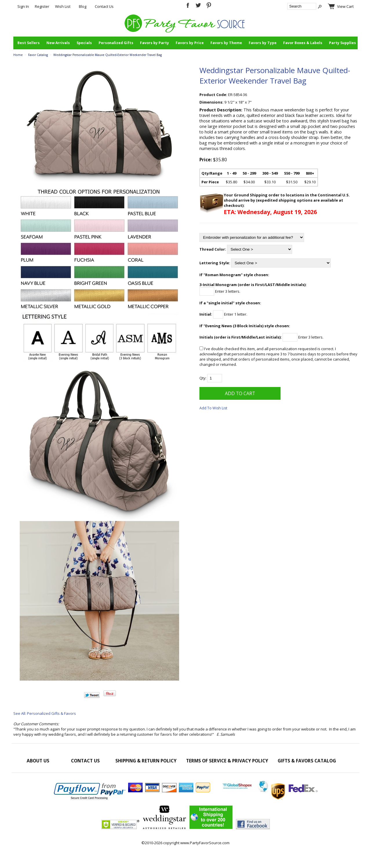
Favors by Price (190, 43)
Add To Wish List (213, 408)
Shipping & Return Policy (146, 761)
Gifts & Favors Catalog (307, 761)
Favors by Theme (226, 43)
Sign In (23, 6)
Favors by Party (154, 43)
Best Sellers (29, 43)
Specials (84, 43)
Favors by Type (263, 43)
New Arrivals (58, 43)
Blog (83, 6)
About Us (38, 761)
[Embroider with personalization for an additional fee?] (252, 237)
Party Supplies (342, 43)
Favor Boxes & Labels (303, 43)
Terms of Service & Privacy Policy (227, 761)
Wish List (63, 6)
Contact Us (104, 6)
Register (42, 6)
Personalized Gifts (116, 43)
